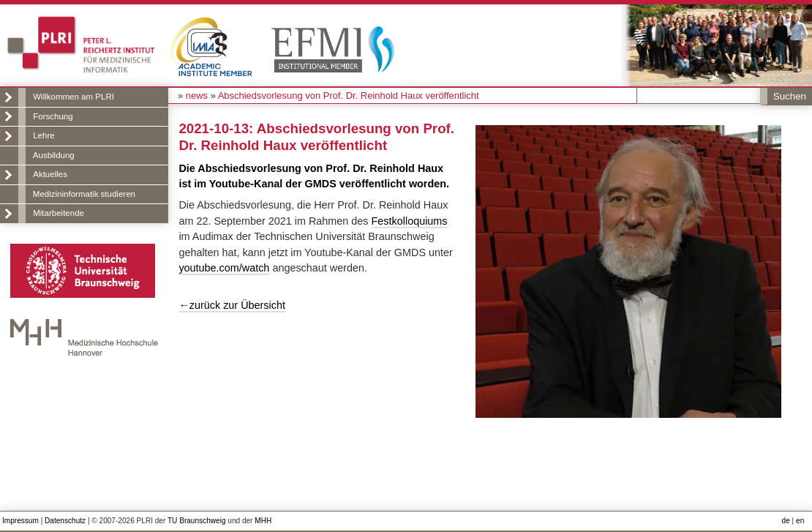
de (786, 521)
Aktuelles (50, 174)
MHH (263, 521)
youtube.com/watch (224, 268)
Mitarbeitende (59, 213)
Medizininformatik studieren (84, 194)
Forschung (53, 116)
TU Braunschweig (197, 521)
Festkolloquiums (410, 221)
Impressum (20, 521)
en (800, 521)
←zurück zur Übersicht (232, 305)
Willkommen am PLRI (74, 97)
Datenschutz (65, 521)
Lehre (44, 135)
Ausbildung (54, 155)
